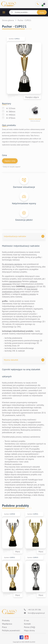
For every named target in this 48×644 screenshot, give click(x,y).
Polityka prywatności (11, 631)
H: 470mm (11, 118)
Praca (4, 627)
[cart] (44, 4)
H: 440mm (11, 115)
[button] (24, 236)
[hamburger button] (4, 12)
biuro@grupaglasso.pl (36, 613)
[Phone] (38, 4)
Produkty (6, 621)
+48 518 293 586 (34, 610)
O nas (26, 621)
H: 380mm (11, 112)
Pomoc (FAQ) (30, 627)
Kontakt (27, 624)
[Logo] (9, 612)
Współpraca (7, 624)
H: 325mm (11, 108)
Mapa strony (29, 631)
